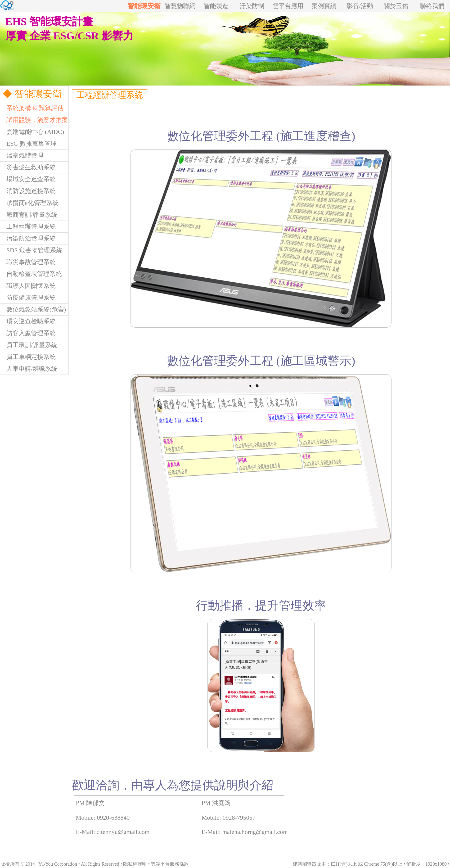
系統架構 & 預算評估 (32, 108)
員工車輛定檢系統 (28, 357)
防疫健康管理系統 (28, 298)
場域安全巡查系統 (28, 179)
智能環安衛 (144, 6)
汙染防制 (252, 6)
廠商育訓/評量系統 (29, 215)
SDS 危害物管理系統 (31, 250)
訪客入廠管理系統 (28, 333)
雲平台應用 (288, 6)
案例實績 (324, 6)
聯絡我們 (432, 6)
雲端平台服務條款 (170, 864)
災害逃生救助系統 (28, 167)
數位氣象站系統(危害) (33, 310)
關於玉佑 (396, 6)
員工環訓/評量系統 (29, 345)
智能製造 (216, 6)
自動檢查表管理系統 (31, 274)
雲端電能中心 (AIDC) (32, 132)
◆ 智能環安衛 (31, 94)
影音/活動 (360, 6)
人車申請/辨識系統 (29, 369)
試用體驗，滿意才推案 (34, 120)
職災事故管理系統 (28, 262)
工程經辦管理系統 (28, 227)
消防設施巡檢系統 (28, 191)
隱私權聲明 (135, 864)
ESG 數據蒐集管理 (28, 144)
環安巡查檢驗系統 (28, 321)
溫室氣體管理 (22, 156)
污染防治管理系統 (28, 238)
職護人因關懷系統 (28, 286)
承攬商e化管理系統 (29, 203)
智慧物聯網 (180, 6)
